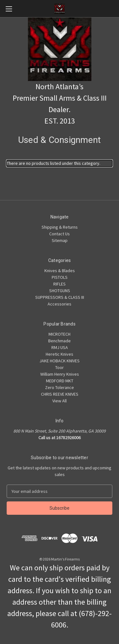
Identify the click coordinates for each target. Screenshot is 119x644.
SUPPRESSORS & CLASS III (60, 297)
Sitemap (60, 240)
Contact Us (60, 234)
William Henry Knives (60, 374)
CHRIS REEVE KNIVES (60, 394)
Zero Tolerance (60, 387)
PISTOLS (60, 277)
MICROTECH (60, 334)
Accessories (60, 304)
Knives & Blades (60, 271)
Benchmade (60, 341)
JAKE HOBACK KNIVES (60, 361)
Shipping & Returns (60, 227)
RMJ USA (60, 347)
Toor (60, 367)
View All (60, 401)
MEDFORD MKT (60, 381)
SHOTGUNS (60, 291)
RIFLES (60, 284)
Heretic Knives (60, 354)
